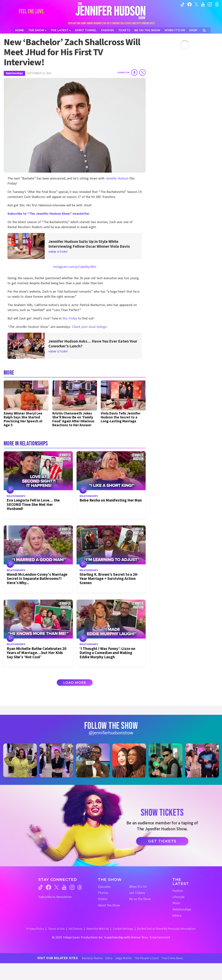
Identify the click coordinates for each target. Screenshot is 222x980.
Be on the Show (140, 899)
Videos (103, 899)
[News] (61, 30)
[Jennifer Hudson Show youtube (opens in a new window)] (203, 4)
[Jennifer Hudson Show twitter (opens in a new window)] (196, 4)
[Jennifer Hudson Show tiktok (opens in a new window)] (183, 4)
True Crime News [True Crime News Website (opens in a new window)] (172, 958)
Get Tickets (162, 841)
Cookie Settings (123, 929)
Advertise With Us (98, 929)
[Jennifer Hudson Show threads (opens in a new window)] (80, 887)
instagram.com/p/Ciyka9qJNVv (75, 267)
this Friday (70, 318)
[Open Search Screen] (204, 30)
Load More (75, 683)
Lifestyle (178, 897)
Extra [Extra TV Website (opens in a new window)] (109, 958)
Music (176, 903)
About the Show (109, 905)
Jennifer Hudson (117, 178)
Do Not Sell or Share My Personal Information (166, 929)
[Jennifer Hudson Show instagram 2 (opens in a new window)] (56, 760)
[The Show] (37, 30)
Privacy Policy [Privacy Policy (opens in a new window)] (35, 929)
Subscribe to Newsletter (55, 897)
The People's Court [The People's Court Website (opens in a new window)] (147, 958)
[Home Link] (111, 11)
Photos (103, 893)
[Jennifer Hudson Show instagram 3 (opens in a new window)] (93, 760)
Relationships (14, 73)
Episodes (104, 887)
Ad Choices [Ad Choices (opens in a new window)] (76, 929)
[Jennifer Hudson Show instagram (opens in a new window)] (210, 4)
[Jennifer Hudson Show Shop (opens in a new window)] (193, 30)
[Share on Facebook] (134, 73)
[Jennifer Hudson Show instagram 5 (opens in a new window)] (165, 760)
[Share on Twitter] (142, 73)
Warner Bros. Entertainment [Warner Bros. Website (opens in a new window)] (150, 937)
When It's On (138, 887)
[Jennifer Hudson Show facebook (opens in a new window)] (190, 4)
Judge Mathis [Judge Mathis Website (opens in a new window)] (123, 958)
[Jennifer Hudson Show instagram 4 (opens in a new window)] (129, 760)
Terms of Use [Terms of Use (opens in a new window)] (56, 929)
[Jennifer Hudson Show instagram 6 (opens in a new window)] (202, 760)
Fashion (178, 891)
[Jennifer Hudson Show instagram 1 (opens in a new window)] (20, 760)
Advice (177, 916)
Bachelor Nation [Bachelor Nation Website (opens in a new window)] (92, 958)
